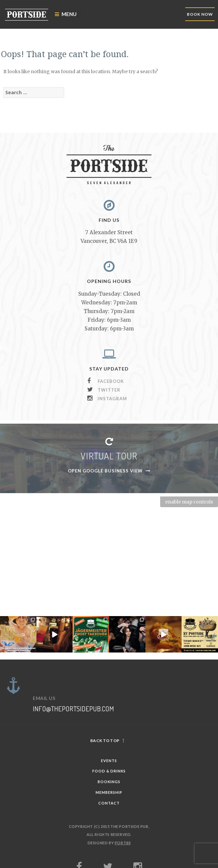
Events (109, 761)
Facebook (111, 381)
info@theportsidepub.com (73, 708)
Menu (66, 14)
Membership (109, 792)
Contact (109, 803)
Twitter (109, 390)
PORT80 (123, 843)
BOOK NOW (200, 14)
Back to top (107, 741)
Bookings (109, 782)
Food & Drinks (109, 771)
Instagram (112, 399)
